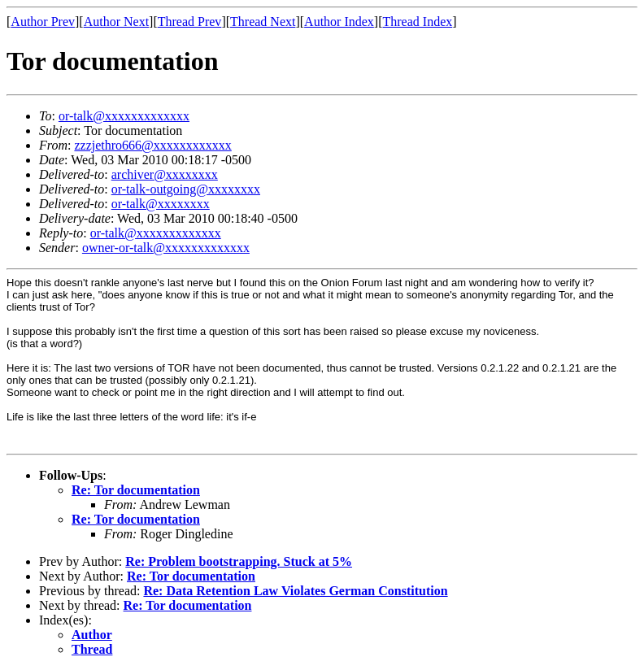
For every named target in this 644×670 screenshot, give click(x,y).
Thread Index (418, 22)
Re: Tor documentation (136, 490)
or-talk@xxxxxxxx (161, 204)
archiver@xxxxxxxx (165, 174)
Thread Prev (190, 22)
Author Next (116, 22)
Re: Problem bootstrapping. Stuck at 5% (239, 561)
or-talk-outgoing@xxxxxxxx (186, 189)
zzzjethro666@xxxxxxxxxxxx (152, 145)
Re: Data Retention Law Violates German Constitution (295, 591)
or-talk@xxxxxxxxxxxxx (124, 116)
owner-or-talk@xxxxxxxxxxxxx (166, 248)
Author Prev (43, 22)
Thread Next (263, 22)
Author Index (339, 22)
